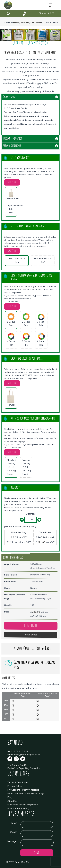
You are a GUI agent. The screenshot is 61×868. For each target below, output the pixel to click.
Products (25, 23)
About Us (12, 801)
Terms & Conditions (18, 783)
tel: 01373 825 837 (18, 752)
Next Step (12, 182)
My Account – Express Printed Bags (26, 794)
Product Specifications (13, 139)
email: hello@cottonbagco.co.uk (24, 755)
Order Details (9, 97)
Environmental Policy (18, 809)
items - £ (47, 14)
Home (16, 23)
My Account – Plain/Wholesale (23, 790)
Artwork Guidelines (12, 146)
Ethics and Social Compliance (23, 805)
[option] (6, 35)
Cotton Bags (36, 23)
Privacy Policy (15, 786)
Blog (10, 797)
